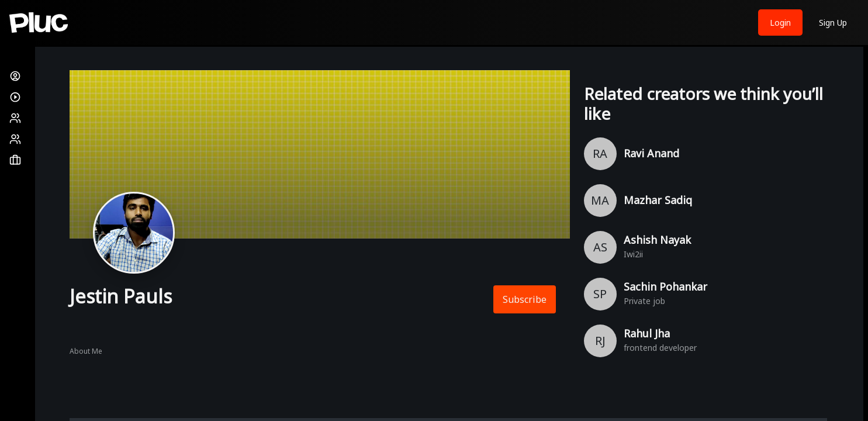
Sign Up (833, 23)
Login (780, 23)
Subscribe (525, 299)
